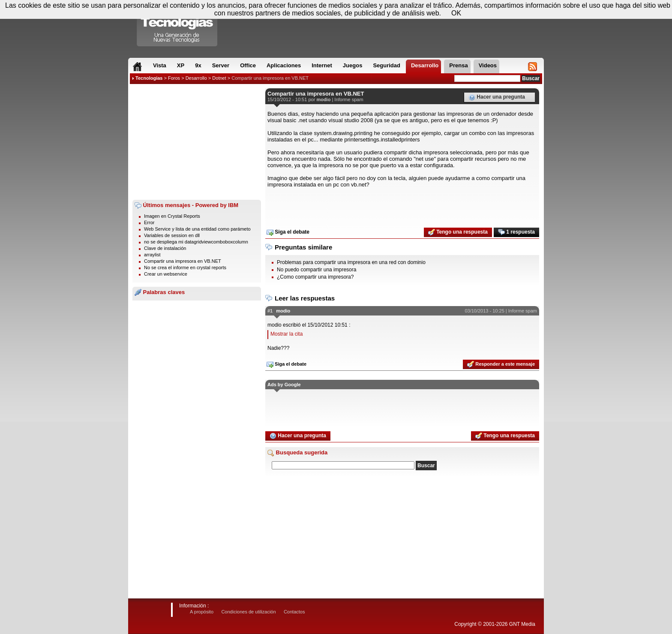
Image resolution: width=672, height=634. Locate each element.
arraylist (152, 255)
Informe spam (349, 99)
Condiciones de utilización (248, 612)
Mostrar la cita (286, 334)
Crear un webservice (166, 274)
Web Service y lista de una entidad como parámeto (197, 229)
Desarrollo (196, 78)
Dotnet (219, 78)
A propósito (202, 612)
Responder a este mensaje (501, 364)
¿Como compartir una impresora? (315, 277)
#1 (270, 311)
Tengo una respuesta (458, 232)
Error (149, 222)
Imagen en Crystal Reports (172, 216)
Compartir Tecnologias (177, 25)
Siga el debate (288, 232)
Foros (174, 78)
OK (456, 13)
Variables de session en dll (172, 235)
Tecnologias (149, 78)
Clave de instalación (165, 248)
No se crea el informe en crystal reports (185, 267)
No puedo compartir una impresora (316, 270)
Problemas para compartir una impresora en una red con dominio (351, 262)
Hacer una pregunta (497, 97)
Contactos (294, 612)
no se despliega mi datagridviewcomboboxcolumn (196, 242)
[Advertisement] (197, 142)
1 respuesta (516, 232)
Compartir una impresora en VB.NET (270, 78)
